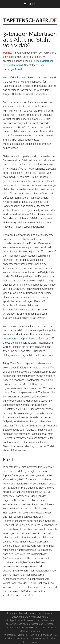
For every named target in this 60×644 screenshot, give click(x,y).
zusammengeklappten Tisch (19, 339)
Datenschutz (42, 617)
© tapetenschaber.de (17, 613)
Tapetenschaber (30, 17)
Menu (32, 4)
